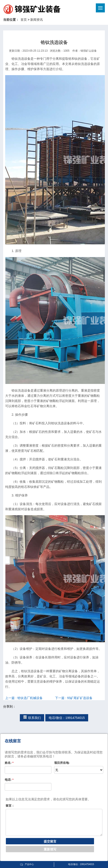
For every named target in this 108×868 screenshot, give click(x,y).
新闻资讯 (37, 20)
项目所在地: (62, 763)
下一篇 (74, 698)
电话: (9, 780)
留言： (10, 806)
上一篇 (24, 698)
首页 (24, 20)
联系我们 (32, 718)
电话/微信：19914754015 (67, 718)
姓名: (9, 763)
